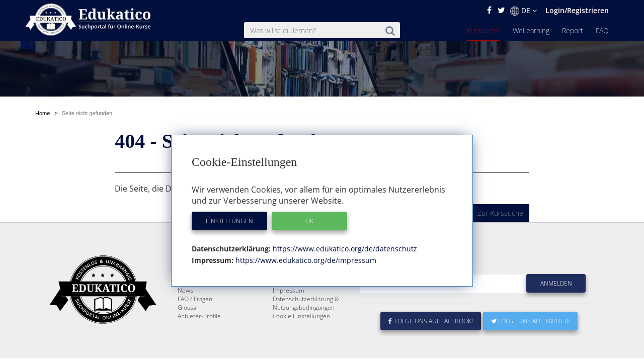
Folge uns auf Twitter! (530, 321)
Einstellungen (229, 221)
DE (524, 11)
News (185, 290)
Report (573, 30)
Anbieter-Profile (199, 316)
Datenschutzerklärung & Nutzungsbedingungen (306, 303)
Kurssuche (484, 30)
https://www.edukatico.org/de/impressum (305, 260)
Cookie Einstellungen (301, 316)
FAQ (602, 30)
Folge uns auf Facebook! (431, 321)
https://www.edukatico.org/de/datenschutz (344, 249)
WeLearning (531, 30)
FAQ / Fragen (195, 299)
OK (309, 221)
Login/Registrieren (577, 10)
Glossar (188, 307)
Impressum (289, 290)
